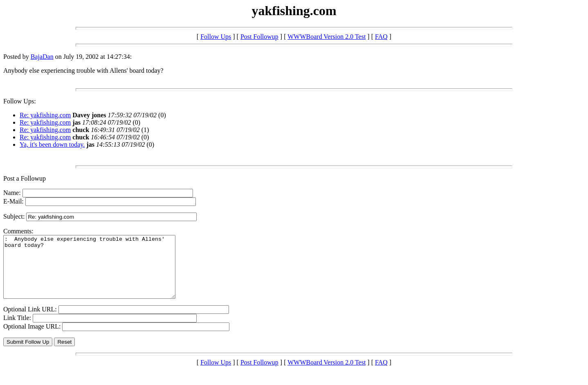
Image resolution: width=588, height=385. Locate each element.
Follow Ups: (20, 101)
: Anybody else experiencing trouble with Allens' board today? (100, 273)
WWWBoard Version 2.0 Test (327, 37)
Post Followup (259, 37)
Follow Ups (216, 37)
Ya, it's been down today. (52, 144)
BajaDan (42, 57)
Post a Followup (25, 178)
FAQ (381, 37)
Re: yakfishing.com (45, 115)
